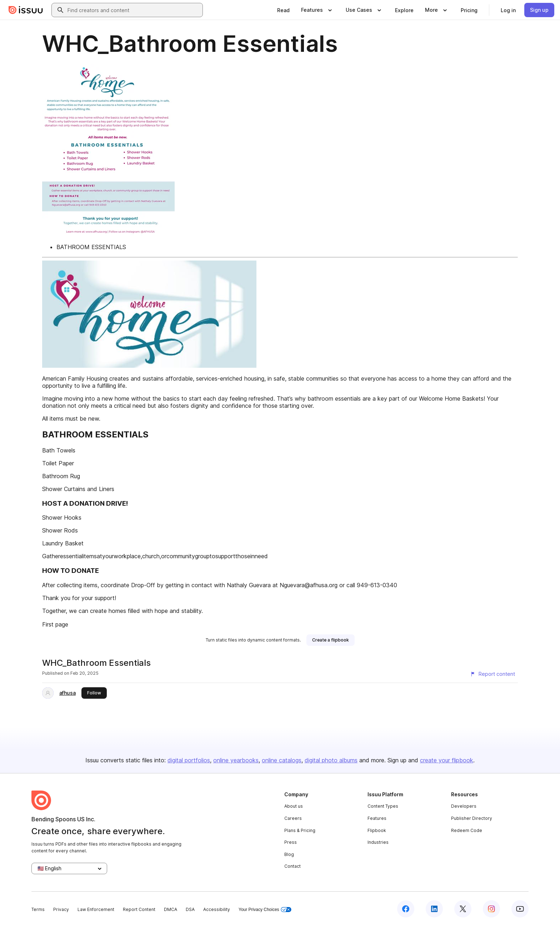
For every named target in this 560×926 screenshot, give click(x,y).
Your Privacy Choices (265, 910)
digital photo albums (331, 760)
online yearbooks (236, 760)
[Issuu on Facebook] (406, 909)
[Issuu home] (26, 10)
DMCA (171, 909)
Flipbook (377, 830)
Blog (289, 854)
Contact (292, 866)
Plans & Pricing (300, 830)
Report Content (139, 909)
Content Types (383, 806)
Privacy (61, 909)
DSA (190, 909)
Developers (464, 806)
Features (377, 818)
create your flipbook (447, 760)
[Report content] (492, 674)
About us (294, 806)
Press (291, 842)
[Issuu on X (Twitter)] (463, 909)
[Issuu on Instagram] (491, 909)
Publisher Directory (472, 818)
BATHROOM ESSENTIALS (91, 247)
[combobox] (134, 10)
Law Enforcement (96, 909)
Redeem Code (467, 830)
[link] (283, 10)
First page (55, 624)
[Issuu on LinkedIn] (434, 909)
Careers (293, 818)
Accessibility (217, 909)
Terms (38, 909)
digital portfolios (189, 760)
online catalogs (282, 760)
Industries (378, 842)
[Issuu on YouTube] (520, 909)
